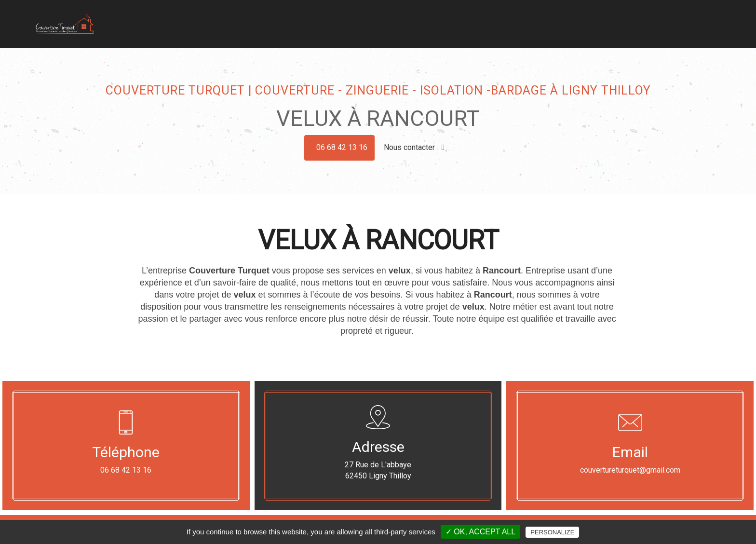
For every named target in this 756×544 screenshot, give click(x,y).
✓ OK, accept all (480, 532)
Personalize (552, 532)
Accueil (368, 26)
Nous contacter (414, 147)
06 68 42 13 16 (342, 147)
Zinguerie (452, 26)
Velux (564, 26)
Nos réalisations (657, 26)
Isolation (530, 26)
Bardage (492, 26)
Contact (707, 26)
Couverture (409, 26)
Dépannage (602, 26)
